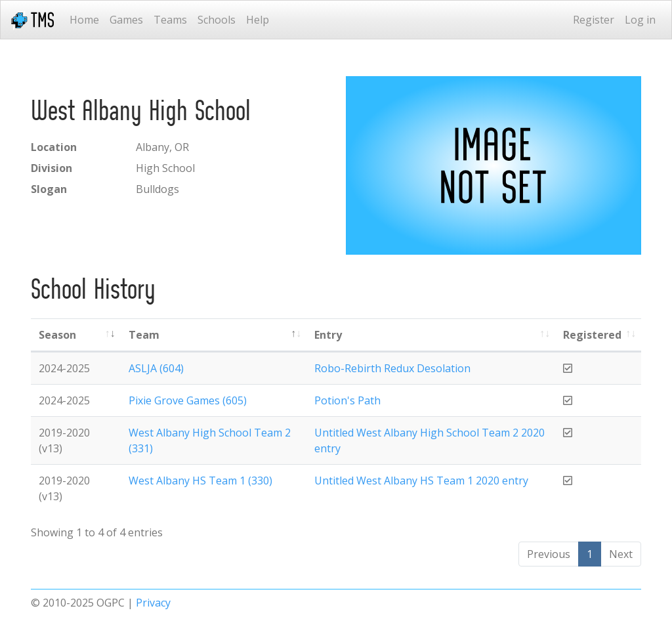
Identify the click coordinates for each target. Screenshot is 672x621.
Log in (640, 20)
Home (84, 20)
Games (126, 20)
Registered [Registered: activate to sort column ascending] (592, 335)
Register (594, 20)
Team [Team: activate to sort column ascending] (144, 335)
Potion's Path (347, 400)
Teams (170, 20)
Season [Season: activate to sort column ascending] (57, 335)
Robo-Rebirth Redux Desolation (392, 368)
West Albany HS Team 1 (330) (200, 481)
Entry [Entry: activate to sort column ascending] (328, 335)
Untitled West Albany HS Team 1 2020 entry (421, 481)
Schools (217, 20)
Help (258, 20)
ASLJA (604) (156, 368)
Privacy (153, 603)
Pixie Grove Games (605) (188, 400)
